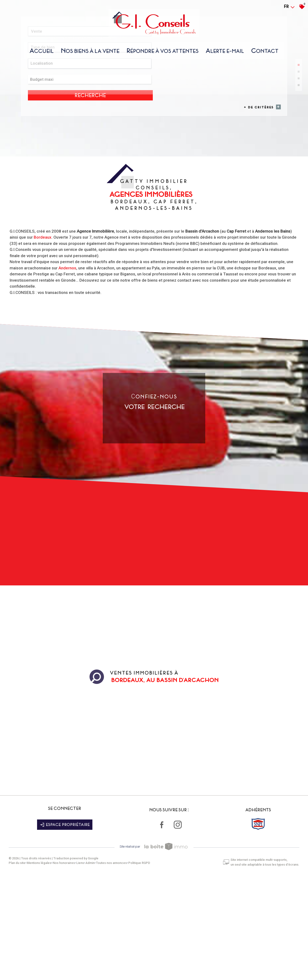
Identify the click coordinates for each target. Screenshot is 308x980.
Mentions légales (42, 966)
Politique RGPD (143, 966)
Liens (83, 966)
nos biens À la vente (90, 54)
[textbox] (106, 175)
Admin (93, 966)
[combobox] (53, 175)
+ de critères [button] (259, 183)
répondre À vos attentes (163, 54)
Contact (265, 54)
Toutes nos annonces (115, 966)
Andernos (67, 376)
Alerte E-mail (225, 54)
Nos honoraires (67, 966)
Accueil (42, 54)
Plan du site (20, 966)
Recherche (260, 175)
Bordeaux (43, 345)
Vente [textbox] (38, 175)
